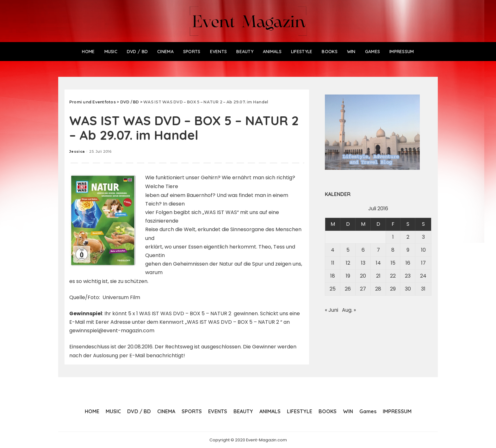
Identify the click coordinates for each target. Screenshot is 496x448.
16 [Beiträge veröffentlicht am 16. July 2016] (408, 263)
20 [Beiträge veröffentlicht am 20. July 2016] (363, 276)
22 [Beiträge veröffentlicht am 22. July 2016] (393, 276)
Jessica (77, 151)
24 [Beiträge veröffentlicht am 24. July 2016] (423, 276)
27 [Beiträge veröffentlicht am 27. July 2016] (363, 289)
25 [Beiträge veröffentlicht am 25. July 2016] (333, 289)
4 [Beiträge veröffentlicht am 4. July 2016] (333, 250)
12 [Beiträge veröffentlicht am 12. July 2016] (348, 263)
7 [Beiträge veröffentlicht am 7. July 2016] (378, 250)
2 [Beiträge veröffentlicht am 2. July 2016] (408, 237)
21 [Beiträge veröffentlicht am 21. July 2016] (378, 276)
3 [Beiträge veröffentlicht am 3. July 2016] (423, 237)
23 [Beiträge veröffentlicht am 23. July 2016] (408, 276)
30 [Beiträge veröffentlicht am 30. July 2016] (408, 289)
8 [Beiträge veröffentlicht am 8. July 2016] (393, 250)
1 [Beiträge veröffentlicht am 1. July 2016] (393, 237)
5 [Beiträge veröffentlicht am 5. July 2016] (348, 250)
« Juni (332, 310)
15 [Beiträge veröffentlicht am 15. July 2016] (393, 263)
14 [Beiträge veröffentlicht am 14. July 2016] (378, 263)
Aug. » (349, 310)
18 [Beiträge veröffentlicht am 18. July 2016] (333, 276)
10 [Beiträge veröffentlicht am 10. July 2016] (423, 250)
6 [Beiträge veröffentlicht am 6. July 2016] (363, 250)
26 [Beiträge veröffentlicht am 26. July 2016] (348, 289)
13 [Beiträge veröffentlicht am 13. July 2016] (363, 263)
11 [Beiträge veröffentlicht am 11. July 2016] (333, 263)
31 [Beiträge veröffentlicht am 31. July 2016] (423, 289)
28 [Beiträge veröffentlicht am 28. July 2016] (378, 289)
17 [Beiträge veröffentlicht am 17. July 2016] (423, 263)
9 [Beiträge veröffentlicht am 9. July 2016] (408, 250)
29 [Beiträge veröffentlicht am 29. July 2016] (393, 289)
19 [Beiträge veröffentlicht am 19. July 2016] (348, 276)
